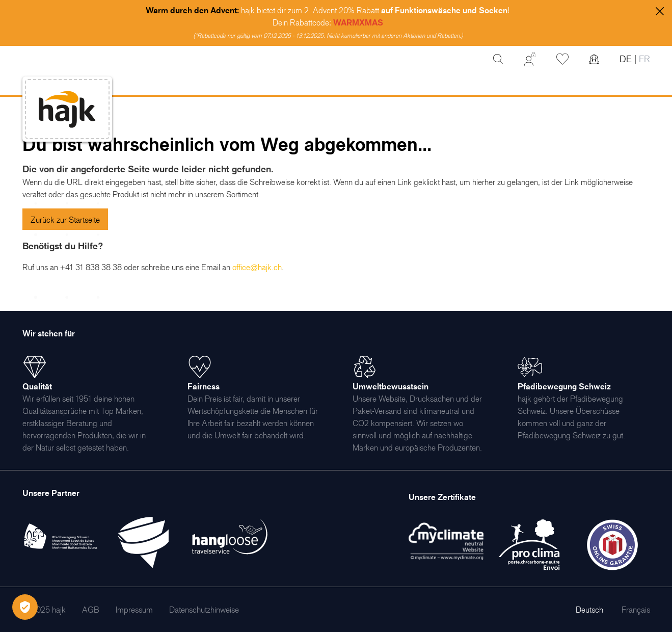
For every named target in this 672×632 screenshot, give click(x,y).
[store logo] (67, 109)
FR (643, 59)
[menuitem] (91, 610)
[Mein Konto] (530, 59)
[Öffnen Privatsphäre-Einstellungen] (25, 607)
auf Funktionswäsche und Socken (444, 10)
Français (636, 610)
